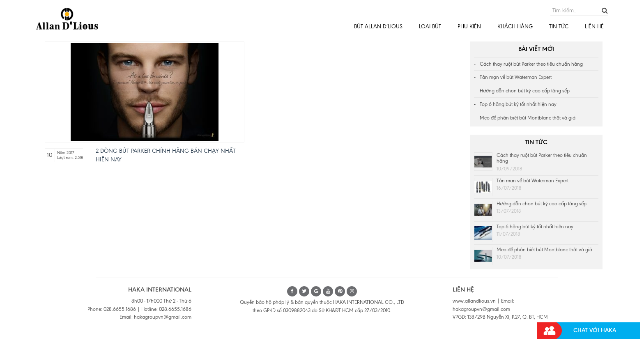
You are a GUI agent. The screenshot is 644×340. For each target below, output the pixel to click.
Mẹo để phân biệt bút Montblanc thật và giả (528, 118)
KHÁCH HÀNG (515, 26)
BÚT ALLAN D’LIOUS (378, 26)
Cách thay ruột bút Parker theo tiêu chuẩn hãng (531, 64)
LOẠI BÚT (430, 26)
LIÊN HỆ (594, 26)
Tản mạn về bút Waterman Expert (516, 77)
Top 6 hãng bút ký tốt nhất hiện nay (518, 104)
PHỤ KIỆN (469, 26)
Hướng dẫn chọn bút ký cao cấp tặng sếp (525, 91)
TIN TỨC (559, 26)
